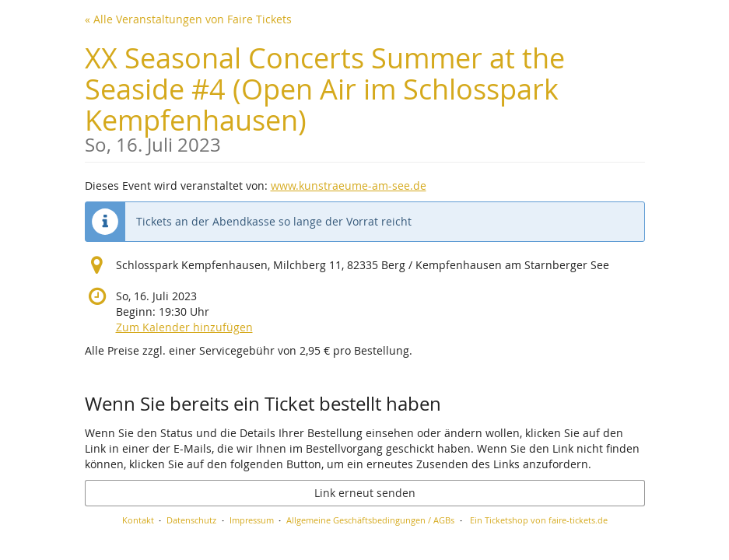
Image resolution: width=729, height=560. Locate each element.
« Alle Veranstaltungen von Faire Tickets (188, 19)
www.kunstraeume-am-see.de (349, 185)
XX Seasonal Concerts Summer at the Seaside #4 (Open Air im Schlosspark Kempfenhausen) (365, 97)
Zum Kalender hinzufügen (184, 327)
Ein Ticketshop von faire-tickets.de (539, 520)
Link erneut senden (365, 493)
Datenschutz (191, 520)
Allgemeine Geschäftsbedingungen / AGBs (370, 520)
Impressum (252, 520)
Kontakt (138, 520)
